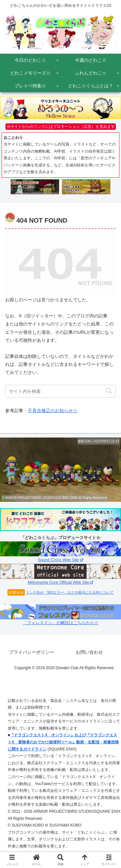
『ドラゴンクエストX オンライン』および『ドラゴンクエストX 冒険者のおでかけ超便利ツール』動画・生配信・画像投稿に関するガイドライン (63, 742)
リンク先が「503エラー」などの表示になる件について (70, 592)
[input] (60, 391)
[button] (109, 391)
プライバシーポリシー (32, 652)
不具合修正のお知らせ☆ (53, 411)
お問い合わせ (89, 652)
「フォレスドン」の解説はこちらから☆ (61, 623)
